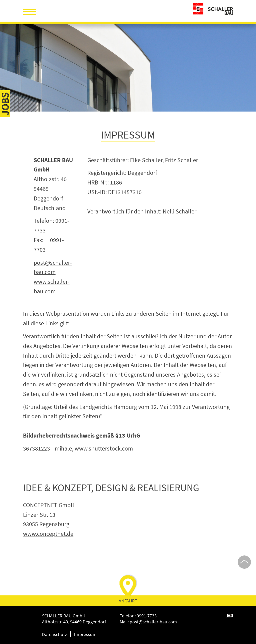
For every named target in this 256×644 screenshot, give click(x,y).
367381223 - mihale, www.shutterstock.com (78, 448)
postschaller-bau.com (153, 622)
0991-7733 (147, 616)
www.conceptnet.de (48, 534)
